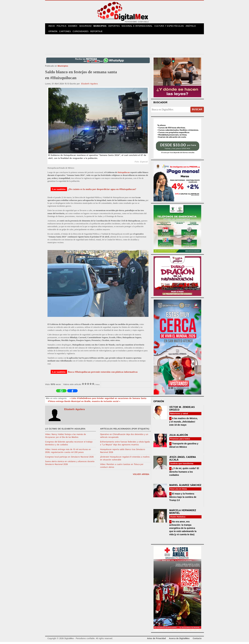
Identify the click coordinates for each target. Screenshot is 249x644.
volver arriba (141, 476)
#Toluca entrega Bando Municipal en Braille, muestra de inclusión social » (84, 404)
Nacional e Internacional (141, 27)
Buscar (197, 112)
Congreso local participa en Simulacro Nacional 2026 (69, 459)
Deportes (118, 27)
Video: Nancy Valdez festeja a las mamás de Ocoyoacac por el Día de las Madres (66, 438)
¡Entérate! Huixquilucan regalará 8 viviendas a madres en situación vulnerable (125, 460)
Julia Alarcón (179, 437)
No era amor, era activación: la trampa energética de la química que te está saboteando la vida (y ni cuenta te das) (183, 530)
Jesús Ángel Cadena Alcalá (183, 461)
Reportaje (98, 33)
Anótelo (194, 27)
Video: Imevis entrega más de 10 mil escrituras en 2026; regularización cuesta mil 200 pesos (68, 453)
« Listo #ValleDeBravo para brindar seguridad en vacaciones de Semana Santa (108, 401)
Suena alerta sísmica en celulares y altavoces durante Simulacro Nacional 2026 (70, 465)
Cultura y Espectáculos (173, 27)
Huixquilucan (124, 175)
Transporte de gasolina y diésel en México (184, 447)
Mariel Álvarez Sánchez (185, 487)
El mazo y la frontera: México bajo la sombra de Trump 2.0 (183, 499)
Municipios (103, 27)
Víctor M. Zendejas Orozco (182, 411)
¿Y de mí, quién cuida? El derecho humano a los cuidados (184, 474)
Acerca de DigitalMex (179, 641)
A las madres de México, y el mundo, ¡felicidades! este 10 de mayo (183, 424)
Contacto (197, 641)
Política (63, 27)
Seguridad (88, 27)
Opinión (53, 33)
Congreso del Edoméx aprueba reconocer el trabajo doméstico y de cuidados (69, 446)
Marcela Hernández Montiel (183, 514)
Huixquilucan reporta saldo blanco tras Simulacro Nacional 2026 (123, 453)
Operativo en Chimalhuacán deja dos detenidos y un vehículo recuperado (124, 438)
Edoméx (75, 27)
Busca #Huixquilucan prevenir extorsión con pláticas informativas (103, 374)
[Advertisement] (124, 46)
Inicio (52, 27)
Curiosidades (82, 33)
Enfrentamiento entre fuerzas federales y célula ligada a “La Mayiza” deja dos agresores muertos (125, 446)
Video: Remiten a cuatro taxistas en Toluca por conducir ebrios (122, 468)
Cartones (66, 33)
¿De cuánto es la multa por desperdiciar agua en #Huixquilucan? (102, 191)
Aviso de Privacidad (156, 641)
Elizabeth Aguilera (89, 86)
